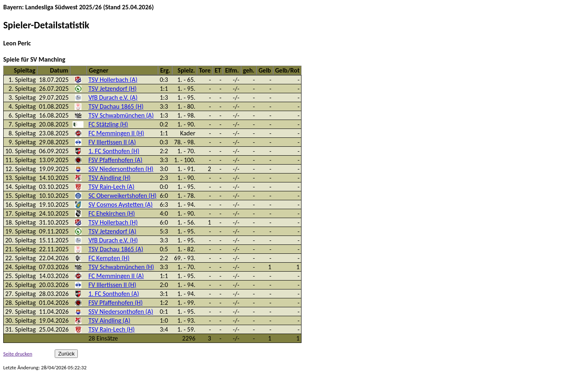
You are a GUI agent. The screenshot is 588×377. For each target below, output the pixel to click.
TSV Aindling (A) (109, 320)
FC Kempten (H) (109, 258)
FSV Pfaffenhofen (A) (115, 160)
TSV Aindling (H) (109, 178)
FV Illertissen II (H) (112, 285)
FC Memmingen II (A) (116, 276)
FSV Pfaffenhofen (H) (115, 303)
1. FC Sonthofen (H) (114, 151)
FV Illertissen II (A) (112, 142)
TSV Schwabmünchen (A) (121, 115)
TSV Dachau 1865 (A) (116, 249)
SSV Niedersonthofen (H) (121, 169)
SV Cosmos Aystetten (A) (120, 205)
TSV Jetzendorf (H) (112, 89)
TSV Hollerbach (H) (113, 222)
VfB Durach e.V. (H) (113, 240)
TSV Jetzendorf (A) (112, 231)
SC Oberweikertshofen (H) (122, 196)
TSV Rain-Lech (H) (111, 329)
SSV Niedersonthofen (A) (121, 312)
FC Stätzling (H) (108, 124)
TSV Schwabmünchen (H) (121, 267)
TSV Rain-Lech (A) (111, 187)
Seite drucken (18, 354)
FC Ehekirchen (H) (112, 213)
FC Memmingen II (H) (116, 133)
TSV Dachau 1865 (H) (116, 106)
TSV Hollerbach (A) (113, 80)
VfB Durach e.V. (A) (113, 97)
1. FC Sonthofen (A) (114, 294)
